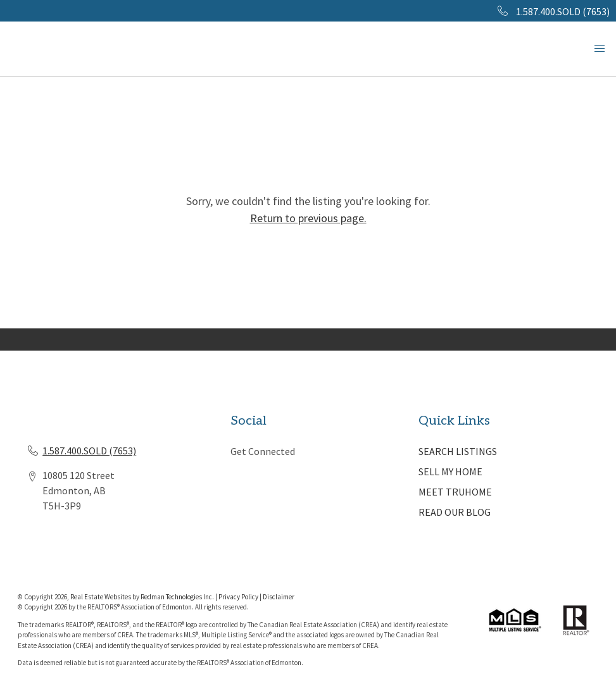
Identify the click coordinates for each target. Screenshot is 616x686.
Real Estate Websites (101, 597)
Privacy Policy (238, 597)
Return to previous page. (308, 218)
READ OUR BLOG (455, 512)
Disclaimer (279, 597)
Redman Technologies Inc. (178, 597)
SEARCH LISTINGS (458, 451)
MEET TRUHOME (455, 492)
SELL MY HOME (450, 471)
